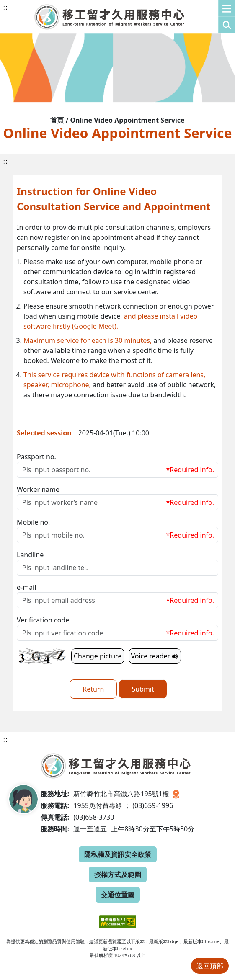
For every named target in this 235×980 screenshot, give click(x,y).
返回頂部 (210, 966)
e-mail (26, 587)
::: (5, 7)
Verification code (43, 620)
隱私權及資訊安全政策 (118, 854)
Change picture (98, 656)
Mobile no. (33, 522)
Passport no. (36, 457)
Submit (143, 689)
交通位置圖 (118, 895)
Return (93, 689)
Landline (30, 555)
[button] (227, 17)
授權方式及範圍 (118, 875)
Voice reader (155, 656)
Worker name (38, 489)
